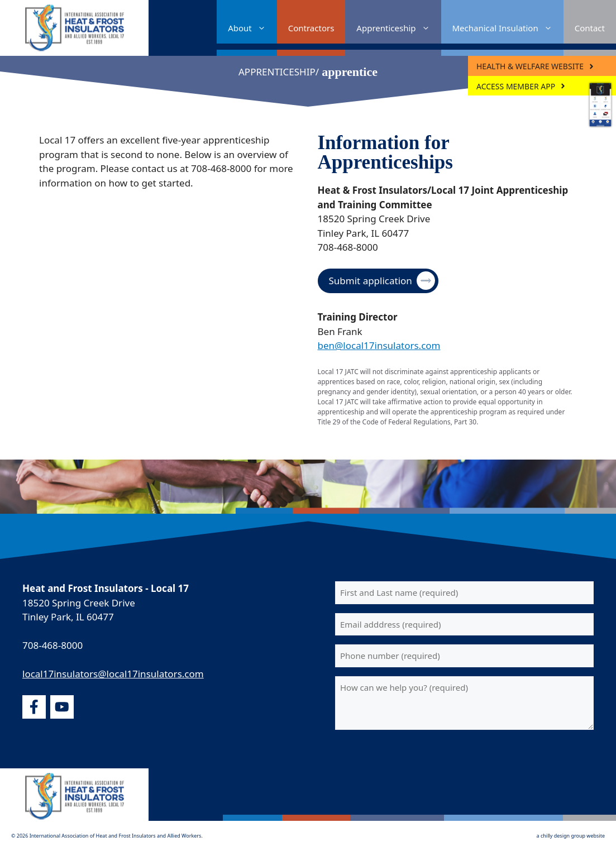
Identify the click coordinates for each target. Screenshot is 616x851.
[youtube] (62, 707)
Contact (590, 28)
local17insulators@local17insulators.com (113, 674)
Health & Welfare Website (530, 66)
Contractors (311, 28)
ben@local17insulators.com (379, 345)
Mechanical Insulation (508, 28)
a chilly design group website (571, 836)
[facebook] (34, 707)
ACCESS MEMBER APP (516, 86)
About (252, 28)
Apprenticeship (398, 28)
